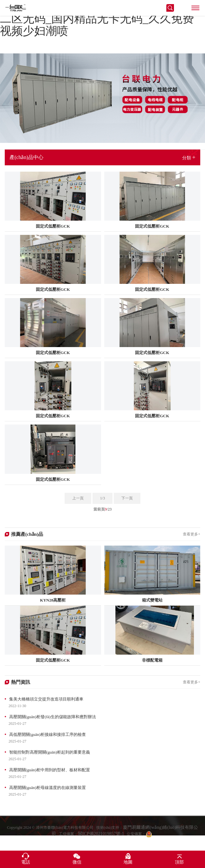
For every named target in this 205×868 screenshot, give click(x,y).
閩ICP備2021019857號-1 (101, 841)
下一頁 (127, 498)
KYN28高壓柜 (53, 600)
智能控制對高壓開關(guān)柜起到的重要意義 (50, 752)
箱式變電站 (152, 600)
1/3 (102, 498)
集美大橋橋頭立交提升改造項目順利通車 (46, 699)
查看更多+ (192, 534)
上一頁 (78, 498)
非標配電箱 (152, 660)
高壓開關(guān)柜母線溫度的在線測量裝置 (48, 788)
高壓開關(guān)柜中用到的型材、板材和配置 (50, 770)
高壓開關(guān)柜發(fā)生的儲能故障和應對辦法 (53, 717)
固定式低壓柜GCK (53, 226)
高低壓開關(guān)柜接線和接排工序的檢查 (48, 734)
